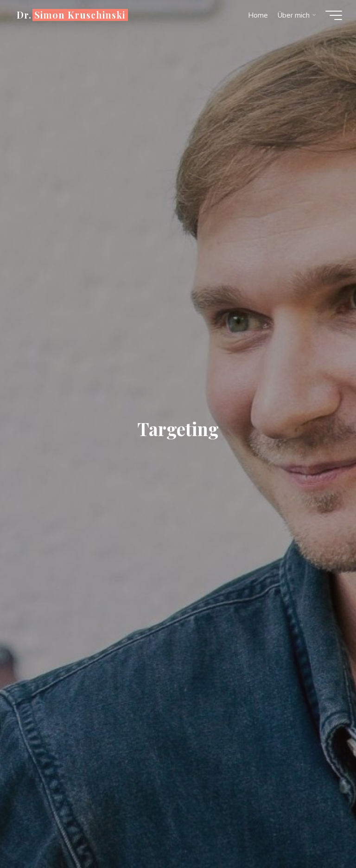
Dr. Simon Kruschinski (71, 15)
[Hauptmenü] (334, 15)
